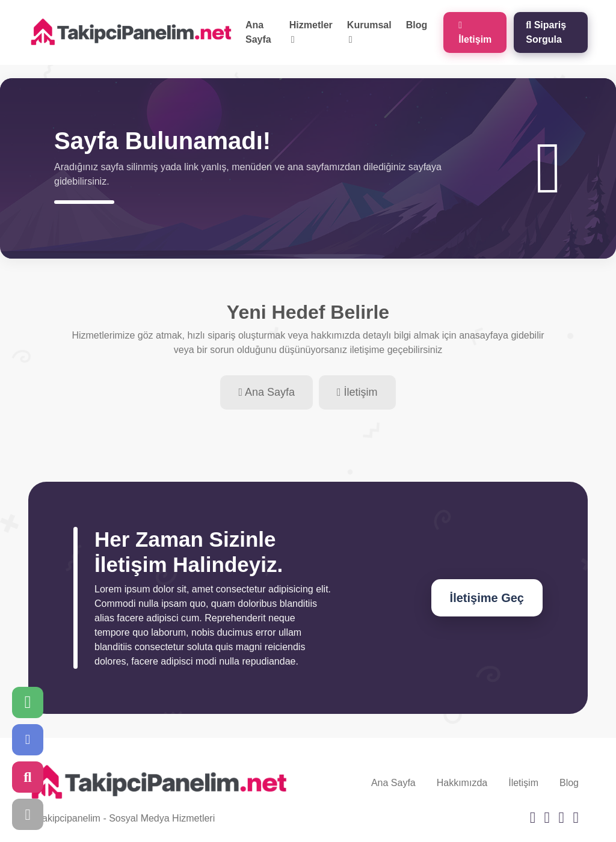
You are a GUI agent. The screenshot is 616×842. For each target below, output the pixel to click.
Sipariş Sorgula (546, 32)
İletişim (475, 32)
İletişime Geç (487, 598)
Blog (417, 25)
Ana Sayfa (258, 32)
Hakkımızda (462, 783)
